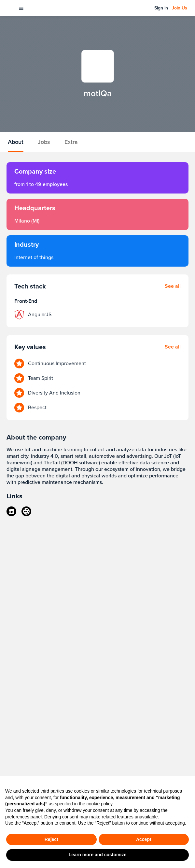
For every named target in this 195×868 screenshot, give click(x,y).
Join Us (180, 8)
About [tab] (16, 142)
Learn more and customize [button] (97, 855)
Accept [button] (144, 839)
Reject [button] (51, 839)
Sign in (161, 8)
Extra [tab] (71, 142)
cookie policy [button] (99, 804)
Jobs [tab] (44, 142)
